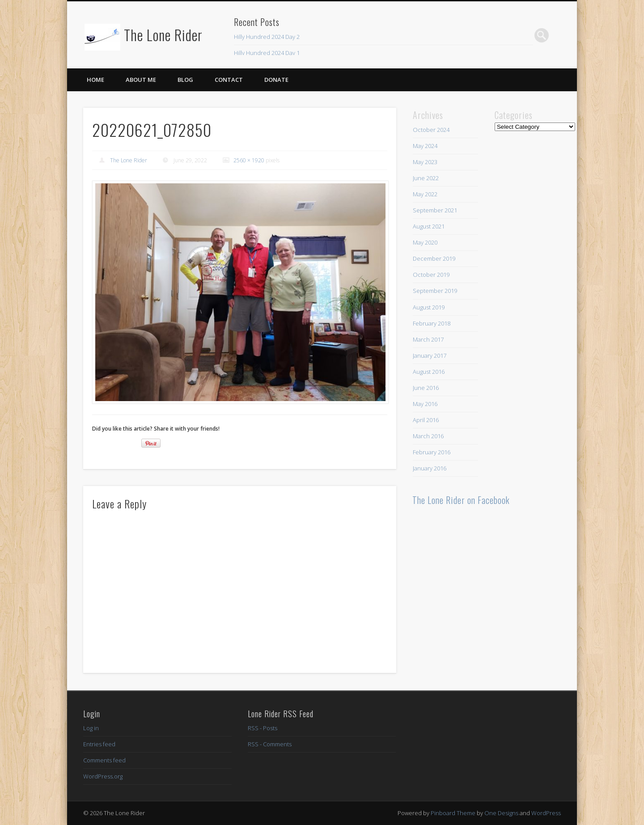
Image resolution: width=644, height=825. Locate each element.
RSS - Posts (263, 728)
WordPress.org (103, 776)
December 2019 (434, 258)
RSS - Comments (270, 744)
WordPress (546, 813)
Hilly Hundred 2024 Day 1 (267, 53)
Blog (185, 80)
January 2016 (430, 468)
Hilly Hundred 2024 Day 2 (267, 37)
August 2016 (429, 372)
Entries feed (99, 744)
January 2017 (430, 355)
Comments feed (104, 760)
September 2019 (435, 291)
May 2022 (425, 194)
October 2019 (431, 275)
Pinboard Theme (453, 813)
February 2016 (432, 452)
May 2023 (425, 162)
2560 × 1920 (249, 160)
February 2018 (432, 323)
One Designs (501, 813)
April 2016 (426, 420)
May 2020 (425, 242)
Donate (276, 80)
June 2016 (426, 388)
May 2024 (425, 146)
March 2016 (428, 436)
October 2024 (431, 130)
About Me (141, 80)
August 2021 (429, 226)
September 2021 (435, 210)
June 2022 (426, 178)
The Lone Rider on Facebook (461, 500)
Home (95, 80)
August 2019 (429, 307)
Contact (229, 80)
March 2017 (428, 339)
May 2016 (425, 404)
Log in (91, 728)
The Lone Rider (163, 35)
